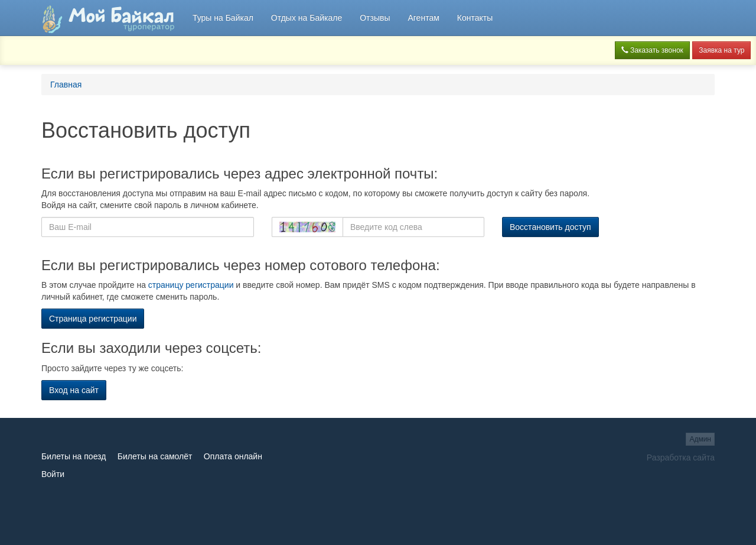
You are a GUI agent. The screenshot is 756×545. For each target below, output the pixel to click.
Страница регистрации (93, 319)
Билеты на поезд (74, 456)
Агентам (423, 18)
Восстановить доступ (550, 227)
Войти (53, 474)
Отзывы (375, 18)
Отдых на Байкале (307, 18)
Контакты (475, 18)
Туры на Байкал (223, 18)
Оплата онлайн (233, 456)
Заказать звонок (652, 50)
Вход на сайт (74, 390)
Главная (66, 85)
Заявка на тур (721, 50)
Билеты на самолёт (155, 456)
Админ (700, 439)
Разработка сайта (681, 458)
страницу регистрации (191, 285)
